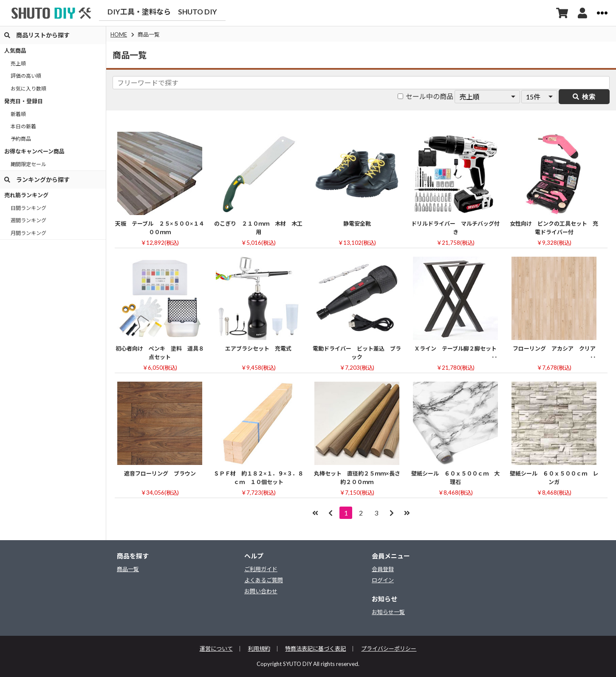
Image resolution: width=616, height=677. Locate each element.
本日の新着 (23, 126)
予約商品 (21, 139)
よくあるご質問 (264, 581)
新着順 (18, 114)
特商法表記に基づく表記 (316, 649)
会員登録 (383, 569)
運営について (216, 649)
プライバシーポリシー (389, 649)
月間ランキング (28, 233)
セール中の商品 (425, 96)
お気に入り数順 (28, 89)
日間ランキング (28, 208)
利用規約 (259, 649)
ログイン (383, 581)
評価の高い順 (26, 76)
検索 (584, 97)
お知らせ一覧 (388, 612)
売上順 (18, 64)
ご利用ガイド (261, 569)
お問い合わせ (261, 591)
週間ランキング (28, 220)
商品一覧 (128, 569)
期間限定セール (28, 164)
